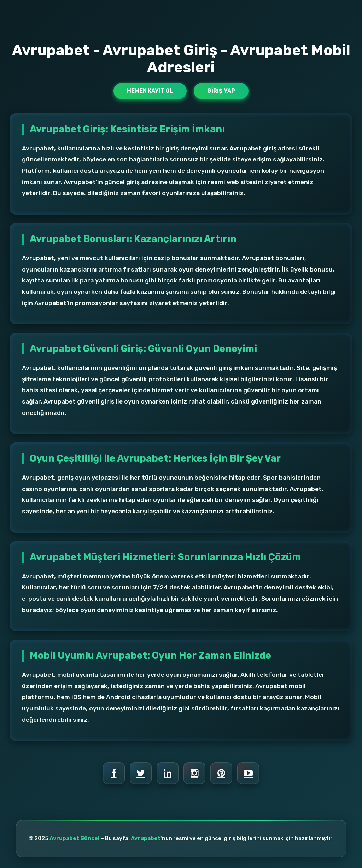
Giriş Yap (221, 91)
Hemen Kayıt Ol (150, 91)
